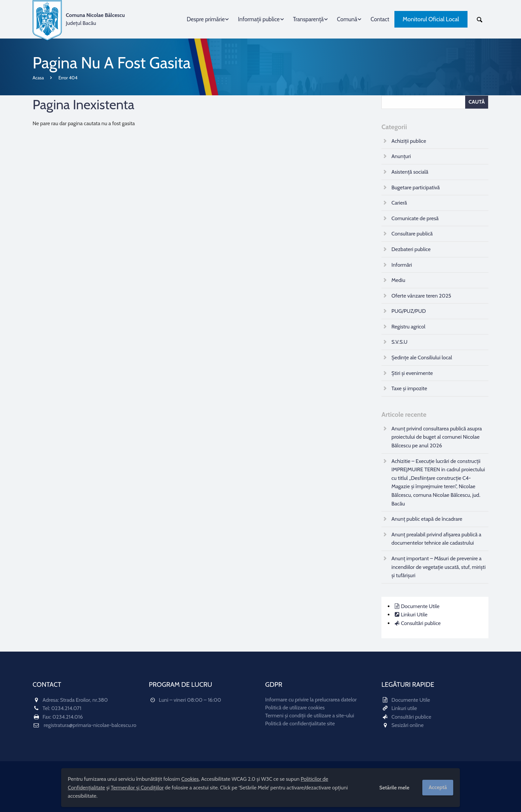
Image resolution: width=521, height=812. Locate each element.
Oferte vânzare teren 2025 (421, 296)
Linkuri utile (404, 708)
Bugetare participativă (416, 187)
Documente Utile (420, 606)
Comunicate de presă (415, 218)
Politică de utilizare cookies (295, 708)
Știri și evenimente (412, 373)
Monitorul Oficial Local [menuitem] (431, 19)
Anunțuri (401, 156)
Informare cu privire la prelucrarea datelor (311, 700)
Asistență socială (410, 172)
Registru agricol (408, 327)
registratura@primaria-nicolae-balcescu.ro (90, 725)
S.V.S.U (399, 342)
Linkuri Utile (414, 615)
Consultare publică (412, 234)
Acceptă (438, 787)
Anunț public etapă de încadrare (427, 519)
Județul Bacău (95, 19)
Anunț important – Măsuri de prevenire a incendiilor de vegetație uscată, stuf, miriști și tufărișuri (438, 567)
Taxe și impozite (409, 388)
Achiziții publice (409, 141)
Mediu (398, 280)
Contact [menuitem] (380, 19)
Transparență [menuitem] (308, 19)
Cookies (190, 779)
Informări (402, 265)
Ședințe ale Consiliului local (422, 358)
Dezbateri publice (411, 249)
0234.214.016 (68, 717)
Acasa (38, 78)
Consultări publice (421, 623)
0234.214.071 (66, 708)
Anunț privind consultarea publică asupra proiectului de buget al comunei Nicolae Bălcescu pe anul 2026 (437, 437)
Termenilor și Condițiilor (137, 788)
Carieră (399, 203)
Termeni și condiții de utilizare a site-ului (310, 716)
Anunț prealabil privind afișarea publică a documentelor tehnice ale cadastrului (436, 539)
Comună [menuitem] (347, 19)
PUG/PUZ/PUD (409, 311)
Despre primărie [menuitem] (206, 19)
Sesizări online (408, 725)
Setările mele (394, 788)
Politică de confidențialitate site (300, 723)
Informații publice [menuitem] (259, 19)
